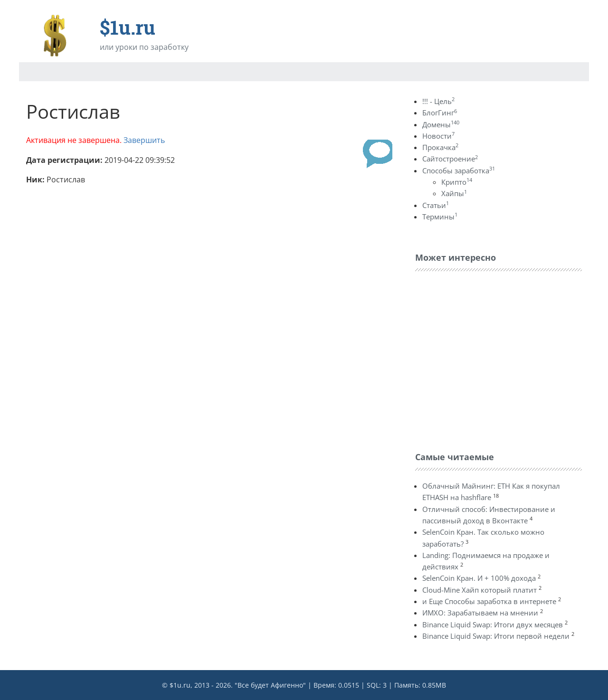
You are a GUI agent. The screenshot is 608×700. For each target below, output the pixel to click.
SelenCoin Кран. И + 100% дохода (479, 578)
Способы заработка (459, 170)
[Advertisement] (486, 359)
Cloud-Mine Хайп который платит (480, 590)
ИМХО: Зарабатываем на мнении (480, 613)
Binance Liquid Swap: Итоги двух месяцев (493, 624)
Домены (441, 124)
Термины (440, 217)
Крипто (457, 182)
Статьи (436, 205)
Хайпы (454, 193)
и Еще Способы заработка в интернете (489, 601)
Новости (438, 136)
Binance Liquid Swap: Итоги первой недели (496, 636)
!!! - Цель (438, 101)
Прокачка (440, 147)
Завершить (144, 140)
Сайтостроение (450, 159)
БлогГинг (440, 113)
